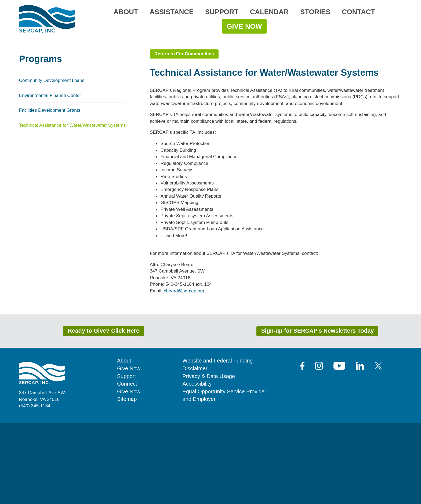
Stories (315, 12)
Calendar (269, 12)
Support (222, 12)
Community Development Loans (52, 162)
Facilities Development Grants (50, 191)
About (126, 12)
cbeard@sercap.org (184, 372)
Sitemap (127, 480)
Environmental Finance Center (50, 176)
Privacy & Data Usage (209, 457)
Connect (127, 465)
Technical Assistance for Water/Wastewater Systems (72, 206)
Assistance (172, 12)
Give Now (244, 26)
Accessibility (197, 465)
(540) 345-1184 (35, 487)
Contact (358, 12)
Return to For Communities (184, 135)
